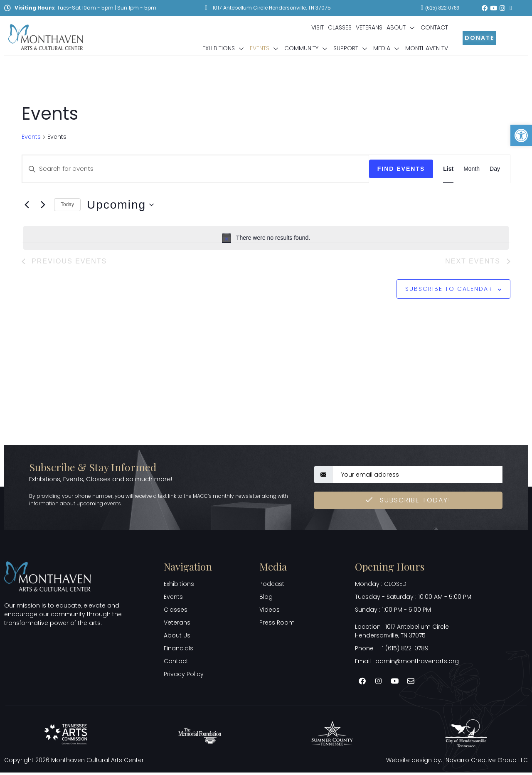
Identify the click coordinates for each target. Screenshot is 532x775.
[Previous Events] (27, 205)
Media (387, 48)
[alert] (266, 238)
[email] (417, 477)
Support (351, 48)
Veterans (369, 27)
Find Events (401, 169)
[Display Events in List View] (448, 169)
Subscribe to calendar (449, 290)
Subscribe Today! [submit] (408, 502)
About (401, 27)
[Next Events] (43, 205)
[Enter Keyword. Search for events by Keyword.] (196, 169)
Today (67, 204)
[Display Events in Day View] (495, 169)
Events (265, 48)
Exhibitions (224, 48)
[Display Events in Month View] (472, 169)
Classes (340, 27)
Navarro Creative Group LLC (487, 762)
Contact (434, 27)
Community (307, 48)
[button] (521, 135)
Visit (318, 27)
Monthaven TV (427, 48)
